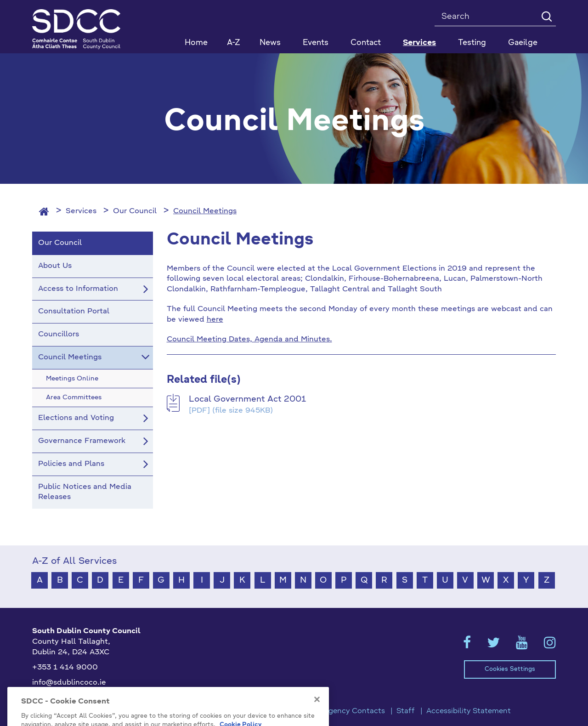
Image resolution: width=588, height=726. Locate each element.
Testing (472, 43)
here (215, 320)
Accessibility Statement (469, 711)
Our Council (135, 211)
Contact (366, 43)
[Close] (317, 719)
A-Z (234, 43)
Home (196, 43)
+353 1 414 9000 (65, 668)
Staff (406, 711)
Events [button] (316, 43)
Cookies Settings (510, 669)
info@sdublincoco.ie (69, 683)
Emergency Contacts (347, 711)
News (270, 43)
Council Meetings (205, 211)
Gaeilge (523, 43)
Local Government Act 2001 (247, 399)
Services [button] (419, 43)
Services (81, 211)
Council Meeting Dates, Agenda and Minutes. (249, 340)
